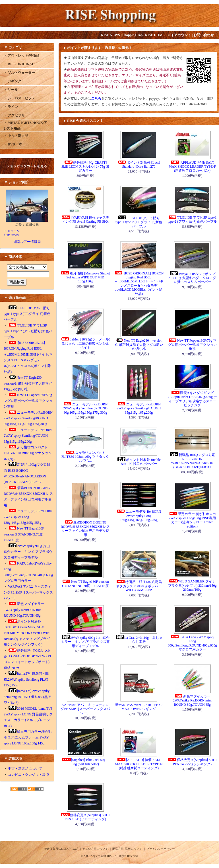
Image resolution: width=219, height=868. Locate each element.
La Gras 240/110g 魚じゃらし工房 (139, 640)
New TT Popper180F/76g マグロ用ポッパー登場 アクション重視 (28, 401)
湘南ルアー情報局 (27, 242)
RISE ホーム (11, 231)
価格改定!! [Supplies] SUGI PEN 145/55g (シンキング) (192, 762)
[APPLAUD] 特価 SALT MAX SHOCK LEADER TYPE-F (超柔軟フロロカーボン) (192, 167)
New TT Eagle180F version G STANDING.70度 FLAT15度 (25, 534)
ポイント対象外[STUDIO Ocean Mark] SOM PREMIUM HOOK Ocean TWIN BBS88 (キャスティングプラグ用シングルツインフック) (27, 633)
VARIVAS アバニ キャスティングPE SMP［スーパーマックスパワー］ (28, 592)
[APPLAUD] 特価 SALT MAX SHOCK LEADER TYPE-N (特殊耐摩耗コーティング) (139, 764)
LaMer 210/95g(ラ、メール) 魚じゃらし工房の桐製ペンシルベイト (85, 343)
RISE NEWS (110, 35)
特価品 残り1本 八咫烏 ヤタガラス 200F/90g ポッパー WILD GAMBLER (139, 586)
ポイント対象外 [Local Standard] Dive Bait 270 (139, 165)
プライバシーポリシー (161, 849)
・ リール (11, 90)
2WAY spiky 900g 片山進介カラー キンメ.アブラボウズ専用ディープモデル (28, 552)
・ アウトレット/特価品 (21, 56)
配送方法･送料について (127, 849)
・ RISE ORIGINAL (19, 64)
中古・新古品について (25, 769)
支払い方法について (95, 849)
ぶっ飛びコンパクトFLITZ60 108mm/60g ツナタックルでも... (28, 453)
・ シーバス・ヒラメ (19, 98)
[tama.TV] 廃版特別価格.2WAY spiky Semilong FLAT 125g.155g (26, 679)
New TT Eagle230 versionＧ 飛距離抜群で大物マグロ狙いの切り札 (28, 383)
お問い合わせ (204, 35)
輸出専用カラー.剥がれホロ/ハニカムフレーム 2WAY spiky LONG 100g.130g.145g (28, 737)
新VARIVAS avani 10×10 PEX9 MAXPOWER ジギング (139, 707)
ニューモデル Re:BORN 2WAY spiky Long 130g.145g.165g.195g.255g (28, 517)
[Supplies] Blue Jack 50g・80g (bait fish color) (85, 762)
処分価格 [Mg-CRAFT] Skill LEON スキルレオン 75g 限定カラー (85, 167)
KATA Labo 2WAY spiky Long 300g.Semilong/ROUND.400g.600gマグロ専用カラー (192, 643)
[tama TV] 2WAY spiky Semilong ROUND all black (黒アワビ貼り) (27, 697)
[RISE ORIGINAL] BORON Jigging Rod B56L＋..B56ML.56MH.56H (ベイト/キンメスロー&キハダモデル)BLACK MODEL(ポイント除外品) (139, 284)
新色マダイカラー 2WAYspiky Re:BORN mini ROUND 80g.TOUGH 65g (24, 610)
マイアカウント (179, 35)
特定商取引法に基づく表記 (61, 849)
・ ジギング (12, 81)
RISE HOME (155, 35)
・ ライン (11, 107)
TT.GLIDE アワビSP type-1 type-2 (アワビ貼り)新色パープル (28, 331)
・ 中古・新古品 (16, 136)
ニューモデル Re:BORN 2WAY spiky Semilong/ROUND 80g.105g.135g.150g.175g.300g (28, 418)
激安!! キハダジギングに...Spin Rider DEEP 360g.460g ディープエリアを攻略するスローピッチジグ (192, 399)
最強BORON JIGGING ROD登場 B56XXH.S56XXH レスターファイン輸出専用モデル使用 (85, 529)
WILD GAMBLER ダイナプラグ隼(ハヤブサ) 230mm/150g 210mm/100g (192, 585)
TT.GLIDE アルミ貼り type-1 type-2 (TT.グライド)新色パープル (27, 314)
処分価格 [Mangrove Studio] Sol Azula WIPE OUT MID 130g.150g (85, 277)
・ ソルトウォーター (19, 73)
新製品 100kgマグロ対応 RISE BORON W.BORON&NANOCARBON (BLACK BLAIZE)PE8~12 (192, 461)
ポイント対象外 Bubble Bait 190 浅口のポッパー (139, 462)
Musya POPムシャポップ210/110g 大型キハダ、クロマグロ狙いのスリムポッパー (192, 278)
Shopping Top (132, 35)
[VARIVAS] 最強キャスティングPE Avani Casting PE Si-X (85, 219)
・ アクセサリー (16, 115)
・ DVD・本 (13, 144)
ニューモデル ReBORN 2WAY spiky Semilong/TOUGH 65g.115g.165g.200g (28, 436)
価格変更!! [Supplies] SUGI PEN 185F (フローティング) (85, 817)
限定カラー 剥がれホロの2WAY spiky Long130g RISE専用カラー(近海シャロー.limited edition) (192, 520)
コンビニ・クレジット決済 (28, 775)
